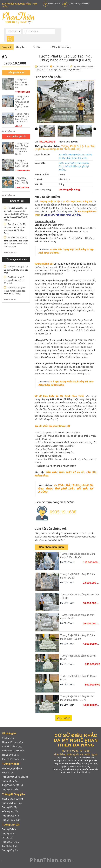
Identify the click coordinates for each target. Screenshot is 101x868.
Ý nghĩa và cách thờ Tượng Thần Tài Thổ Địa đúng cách (14, 280)
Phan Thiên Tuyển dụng (14, 759)
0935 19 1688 (55, 4)
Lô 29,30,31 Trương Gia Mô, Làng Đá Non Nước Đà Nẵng (76, 762)
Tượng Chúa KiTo (11, 815)
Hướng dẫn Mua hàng (61, 47)
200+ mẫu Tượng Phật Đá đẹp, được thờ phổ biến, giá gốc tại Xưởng (74, 166)
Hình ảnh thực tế (11, 755)
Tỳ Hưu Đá (7, 837)
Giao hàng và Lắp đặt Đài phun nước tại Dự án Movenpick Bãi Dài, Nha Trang (15, 228)
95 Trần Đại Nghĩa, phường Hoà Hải (81, 769)
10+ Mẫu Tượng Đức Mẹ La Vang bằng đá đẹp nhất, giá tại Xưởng (15, 290)
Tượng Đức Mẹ (10, 807)
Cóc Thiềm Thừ (10, 846)
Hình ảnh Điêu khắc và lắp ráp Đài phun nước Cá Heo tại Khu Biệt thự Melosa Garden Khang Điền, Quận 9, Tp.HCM (16, 214)
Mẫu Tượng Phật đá (12, 768)
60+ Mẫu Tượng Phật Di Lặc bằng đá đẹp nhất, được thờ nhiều (65, 68)
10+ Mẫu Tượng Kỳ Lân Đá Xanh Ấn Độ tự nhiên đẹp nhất (16, 269)
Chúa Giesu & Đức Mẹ (13, 799)
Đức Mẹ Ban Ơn (10, 811)
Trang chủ (7, 47)
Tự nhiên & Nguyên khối (79, 4)
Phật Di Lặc (8, 772)
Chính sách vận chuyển (13, 750)
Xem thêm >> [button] (9, 131)
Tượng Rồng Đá (10, 850)
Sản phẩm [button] (21, 47)
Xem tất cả (63, 718)
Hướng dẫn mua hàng (13, 742)
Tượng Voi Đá (9, 833)
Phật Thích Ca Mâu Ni (13, 785)
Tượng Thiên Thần (11, 820)
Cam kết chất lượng (12, 746)
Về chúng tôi (8, 738)
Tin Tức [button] (37, 47)
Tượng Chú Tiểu (10, 789)
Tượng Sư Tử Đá (11, 842)
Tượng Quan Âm (10, 781)
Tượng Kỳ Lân (9, 829)
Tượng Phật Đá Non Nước (15, 777)
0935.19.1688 (15, 63)
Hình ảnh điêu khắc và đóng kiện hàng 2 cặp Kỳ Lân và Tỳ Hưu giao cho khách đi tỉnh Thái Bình (16, 242)
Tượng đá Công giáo (12, 803)
